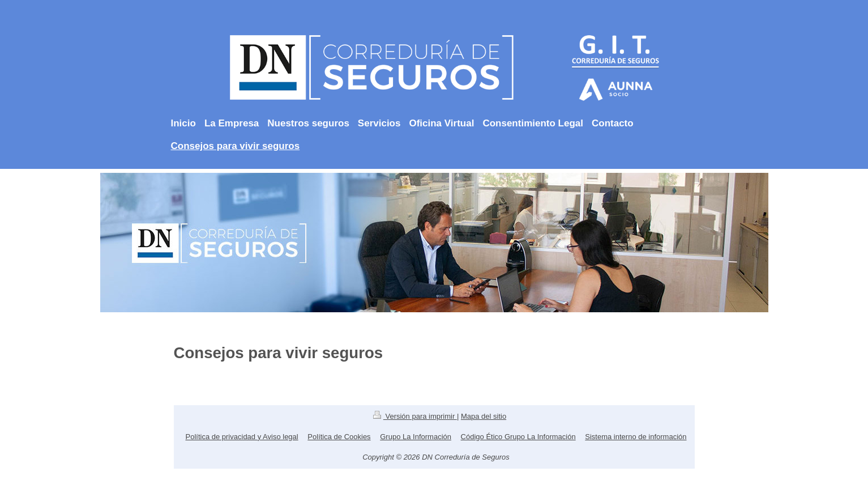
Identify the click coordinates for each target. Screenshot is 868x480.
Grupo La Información (416, 437)
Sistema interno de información (636, 437)
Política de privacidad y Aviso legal (242, 437)
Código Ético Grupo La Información (518, 437)
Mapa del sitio (484, 416)
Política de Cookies (339, 437)
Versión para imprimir (415, 416)
